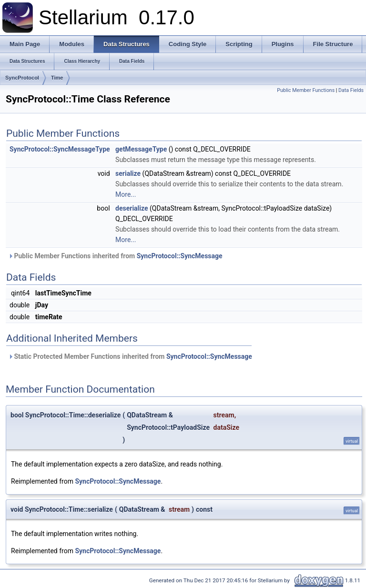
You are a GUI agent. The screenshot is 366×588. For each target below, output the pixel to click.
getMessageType (141, 149)
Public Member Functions (306, 90)
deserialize (132, 208)
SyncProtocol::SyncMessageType (60, 149)
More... (126, 194)
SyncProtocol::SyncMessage (180, 256)
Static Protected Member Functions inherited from (130, 356)
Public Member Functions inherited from (115, 256)
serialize (128, 173)
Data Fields (351, 90)
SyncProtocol (22, 78)
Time (57, 78)
